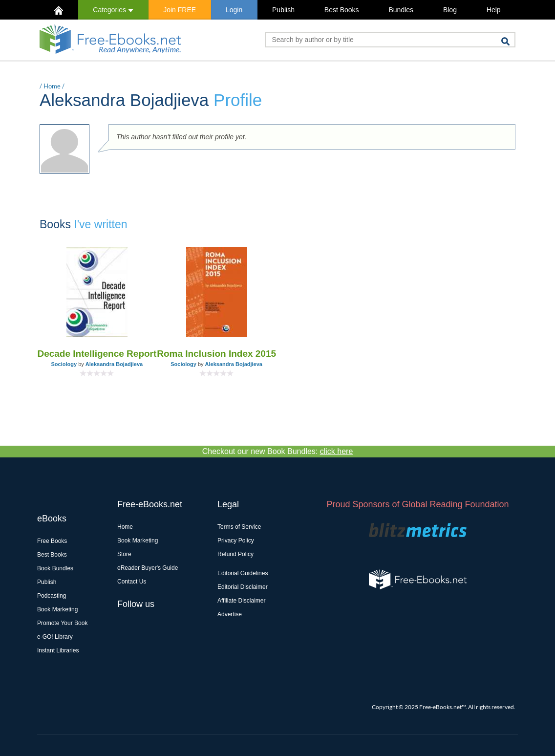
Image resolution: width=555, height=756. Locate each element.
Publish (283, 10)
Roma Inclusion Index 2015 (216, 354)
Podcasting (52, 596)
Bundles (401, 10)
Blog (450, 10)
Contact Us (132, 582)
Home (52, 86)
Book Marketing (57, 609)
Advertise (230, 614)
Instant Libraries (58, 650)
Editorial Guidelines (243, 573)
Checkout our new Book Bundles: (278, 451)
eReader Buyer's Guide (148, 568)
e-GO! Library (55, 637)
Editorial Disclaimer (243, 587)
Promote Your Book (62, 623)
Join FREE (180, 10)
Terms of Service (239, 527)
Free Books (52, 541)
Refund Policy (235, 554)
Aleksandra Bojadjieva (114, 364)
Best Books (342, 10)
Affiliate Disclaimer (241, 601)
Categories (113, 10)
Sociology (64, 364)
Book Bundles (55, 568)
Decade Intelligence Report (97, 354)
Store (124, 554)
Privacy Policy (236, 540)
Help (494, 10)
